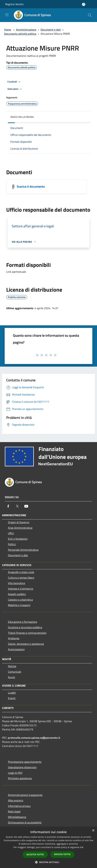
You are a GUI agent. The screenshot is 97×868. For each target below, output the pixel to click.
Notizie (12, 666)
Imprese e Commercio (21, 589)
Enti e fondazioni (18, 539)
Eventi (12, 698)
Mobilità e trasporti (19, 605)
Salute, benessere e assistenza (26, 644)
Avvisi (11, 677)
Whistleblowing (17, 817)
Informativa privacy (19, 806)
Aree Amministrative (20, 528)
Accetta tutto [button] (35, 855)
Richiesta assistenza (20, 778)
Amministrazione (26, 30)
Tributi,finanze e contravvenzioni (27, 633)
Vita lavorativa (16, 583)
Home (8, 30)
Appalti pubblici (17, 594)
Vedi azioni (15, 89)
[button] (48, 862)
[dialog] (48, 847)
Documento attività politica (20, 34)
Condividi (14, 82)
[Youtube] (26, 506)
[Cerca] (90, 15)
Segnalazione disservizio (22, 767)
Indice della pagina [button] (22, 117)
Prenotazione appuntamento (25, 762)
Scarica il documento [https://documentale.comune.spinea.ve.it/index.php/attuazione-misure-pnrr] (31, 186)
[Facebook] (8, 506)
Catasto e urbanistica (20, 600)
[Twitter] (17, 506)
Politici (12, 544)
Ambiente (14, 638)
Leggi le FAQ (15, 773)
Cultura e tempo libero (21, 578)
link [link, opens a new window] (82, 847)
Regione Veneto (14, 4)
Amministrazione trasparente (25, 795)
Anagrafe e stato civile (21, 572)
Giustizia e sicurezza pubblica (25, 627)
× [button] (93, 831)
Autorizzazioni (16, 649)
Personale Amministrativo (23, 550)
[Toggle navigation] (7, 15)
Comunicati (15, 672)
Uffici (11, 533)
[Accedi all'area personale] (84, 4)
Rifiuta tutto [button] (62, 854)
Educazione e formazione (23, 622)
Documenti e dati (51, 30)
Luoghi (12, 693)
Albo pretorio (16, 800)
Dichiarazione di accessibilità (25, 822)
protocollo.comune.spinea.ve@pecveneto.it (34, 738)
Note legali (14, 811)
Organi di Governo (19, 522)
